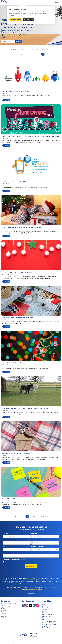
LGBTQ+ (45, 611)
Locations (45, 617)
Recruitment (29, 50)
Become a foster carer (48, 622)
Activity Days (22, 50)
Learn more (12, 16)
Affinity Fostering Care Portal (50, 624)
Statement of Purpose (48, 627)
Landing (53, 50)
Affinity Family (11, 50)
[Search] (25, 54)
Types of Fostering (47, 607)
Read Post (6, 100)
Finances (45, 612)
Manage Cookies (38, 642)
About (44, 606)
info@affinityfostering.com (8, 617)
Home (44, 604)
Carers (49, 50)
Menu (57, 3)
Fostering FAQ (46, 626)
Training (35, 50)
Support (39, 50)
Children (44, 50)
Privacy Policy (31, 642)
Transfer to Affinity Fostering (50, 621)
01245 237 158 (5, 616)
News (16, 50)
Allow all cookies (16, 19)
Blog (44, 619)
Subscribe (18, 42)
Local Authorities (47, 616)
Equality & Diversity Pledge (49, 614)
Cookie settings (29, 19)
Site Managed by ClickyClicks (47, 642)
